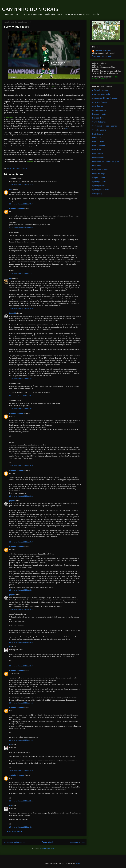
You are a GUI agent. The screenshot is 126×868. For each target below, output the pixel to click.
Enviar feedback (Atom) (49, 848)
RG (11, 647)
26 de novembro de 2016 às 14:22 (21, 703)
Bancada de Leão (99, 114)
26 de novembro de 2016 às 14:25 (21, 740)
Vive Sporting (97, 194)
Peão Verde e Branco (100, 170)
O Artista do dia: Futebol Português (106, 162)
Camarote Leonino (99, 122)
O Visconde (97, 166)
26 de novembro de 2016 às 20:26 (21, 771)
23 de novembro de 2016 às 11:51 (21, 274)
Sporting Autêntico (99, 182)
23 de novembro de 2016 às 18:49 (21, 609)
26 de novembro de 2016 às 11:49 (21, 666)
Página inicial (47, 842)
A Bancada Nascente (100, 90)
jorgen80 (13, 313)
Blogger (78, 863)
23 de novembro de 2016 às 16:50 (21, 466)
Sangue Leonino (98, 178)
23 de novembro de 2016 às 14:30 (21, 308)
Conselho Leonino (99, 130)
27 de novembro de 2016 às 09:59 (21, 827)
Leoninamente (98, 154)
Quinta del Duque (99, 174)
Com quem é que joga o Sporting (105, 126)
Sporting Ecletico (99, 186)
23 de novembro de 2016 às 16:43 (21, 409)
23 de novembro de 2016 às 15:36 (21, 396)
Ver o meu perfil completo (102, 56)
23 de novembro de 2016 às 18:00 (21, 590)
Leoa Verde (97, 150)
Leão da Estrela (98, 142)
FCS (11, 189)
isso (67, 128)
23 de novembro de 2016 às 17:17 (21, 542)
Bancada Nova (98, 118)
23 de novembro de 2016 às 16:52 (21, 496)
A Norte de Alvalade (100, 102)
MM (11, 278)
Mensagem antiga (77, 842)
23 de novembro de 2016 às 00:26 (21, 228)
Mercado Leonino (99, 158)
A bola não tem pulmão (101, 94)
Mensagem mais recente (14, 842)
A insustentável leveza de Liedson (105, 98)
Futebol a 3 (97, 138)
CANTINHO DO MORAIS (30, 9)
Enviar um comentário (15, 832)
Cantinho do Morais (17, 208)
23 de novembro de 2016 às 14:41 (21, 379)
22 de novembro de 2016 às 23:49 (21, 184)
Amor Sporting (98, 106)
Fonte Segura (97, 134)
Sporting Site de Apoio (101, 190)
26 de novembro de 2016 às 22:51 (21, 801)
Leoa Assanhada (99, 146)
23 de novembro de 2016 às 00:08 (21, 204)
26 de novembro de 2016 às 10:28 (21, 642)
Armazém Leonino (99, 110)
